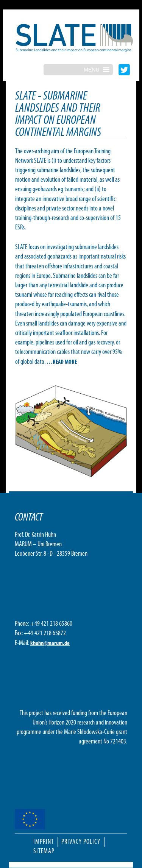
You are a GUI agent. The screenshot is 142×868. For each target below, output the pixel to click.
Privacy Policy (81, 842)
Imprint (44, 842)
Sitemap (44, 852)
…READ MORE (62, 362)
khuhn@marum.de (50, 644)
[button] (91, 70)
